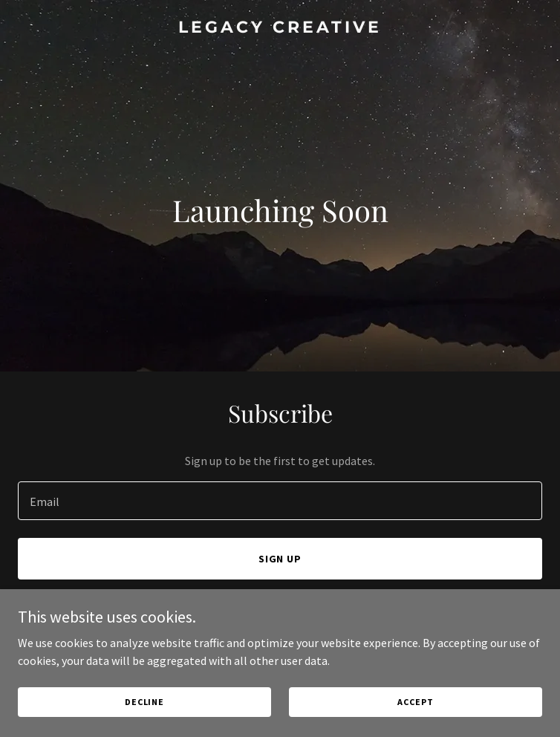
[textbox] (280, 501)
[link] (280, 28)
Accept (415, 702)
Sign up (280, 559)
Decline (144, 702)
